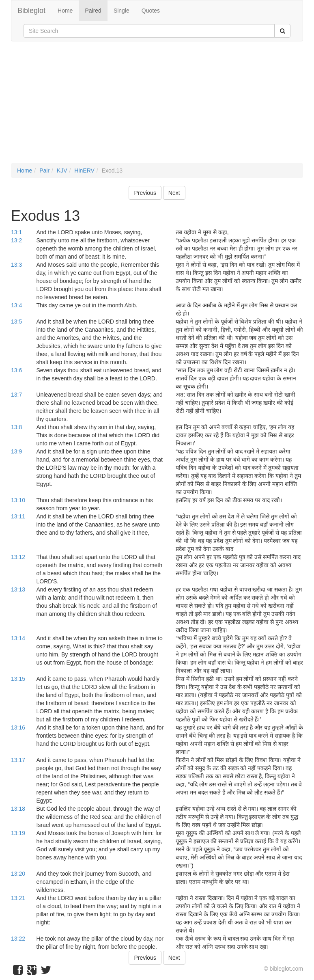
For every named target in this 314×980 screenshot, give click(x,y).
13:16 (18, 727)
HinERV (84, 171)
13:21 (18, 898)
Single (122, 11)
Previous (145, 193)
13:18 (18, 809)
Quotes (151, 11)
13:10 (18, 500)
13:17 (18, 760)
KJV (62, 171)
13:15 (18, 679)
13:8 (16, 427)
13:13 (18, 589)
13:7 (16, 395)
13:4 (16, 305)
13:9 (16, 451)
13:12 (18, 557)
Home (65, 11)
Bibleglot (31, 11)
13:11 (18, 516)
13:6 (16, 370)
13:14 (18, 638)
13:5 (16, 322)
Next (174, 193)
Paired (93, 11)
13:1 (16, 232)
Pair (44, 171)
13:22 (18, 939)
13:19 (18, 833)
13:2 (16, 240)
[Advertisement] (157, 106)
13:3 (16, 265)
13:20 (18, 874)
